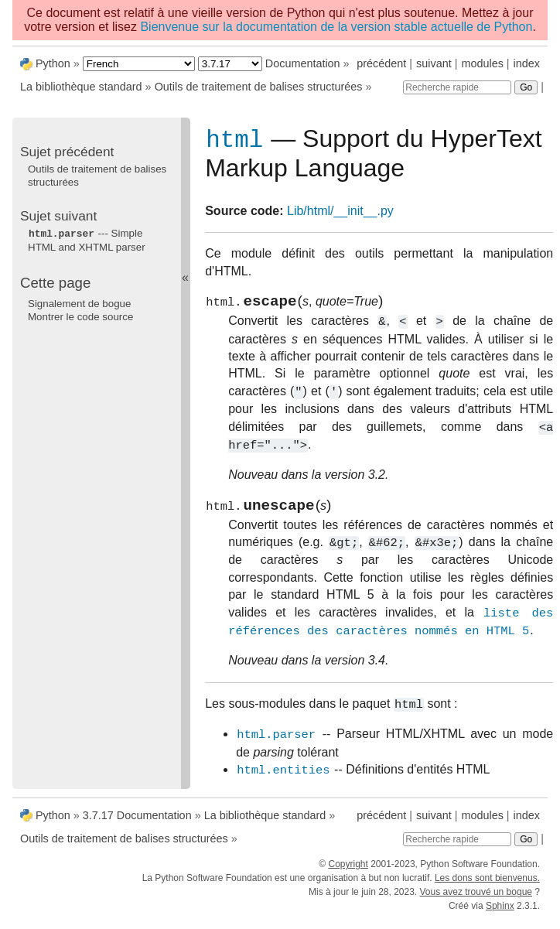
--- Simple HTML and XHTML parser (87, 240)
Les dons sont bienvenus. (487, 887)
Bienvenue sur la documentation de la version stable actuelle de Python (336, 27)
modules (482, 63)
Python (53, 63)
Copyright (348, 873)
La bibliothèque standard (81, 87)
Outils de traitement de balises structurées (259, 87)
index (527, 63)
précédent (381, 63)
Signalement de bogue (79, 303)
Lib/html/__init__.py (340, 214)
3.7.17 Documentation (137, 825)
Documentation (303, 63)
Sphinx (500, 915)
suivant (434, 63)
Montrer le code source (80, 316)
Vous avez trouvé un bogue (476, 901)
